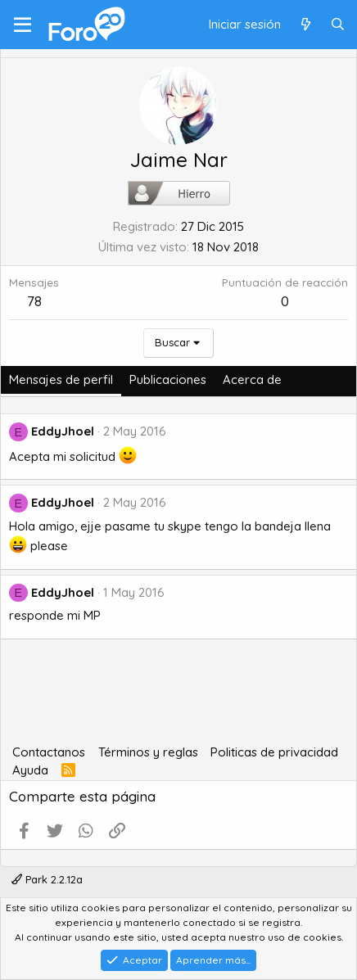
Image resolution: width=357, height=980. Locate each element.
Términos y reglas (148, 752)
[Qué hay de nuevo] (305, 25)
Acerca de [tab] (252, 379)
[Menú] (23, 25)
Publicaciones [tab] (168, 379)
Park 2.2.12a (47, 879)
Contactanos (49, 752)
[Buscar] (338, 25)
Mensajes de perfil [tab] (61, 379)
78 (34, 301)
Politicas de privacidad (274, 752)
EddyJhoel (63, 431)
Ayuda (30, 770)
